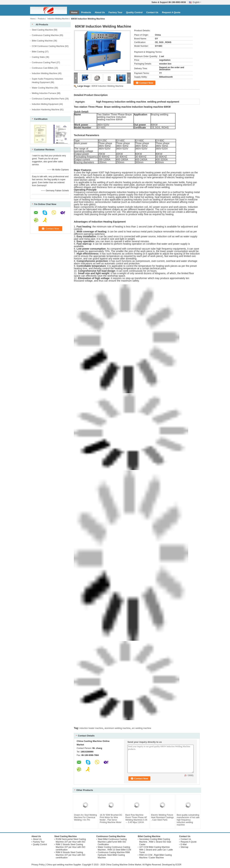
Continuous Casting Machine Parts (48, 99)
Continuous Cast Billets (43, 68)
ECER (178, 865)
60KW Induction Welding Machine (107, 86)
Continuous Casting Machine (45, 35)
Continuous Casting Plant (44, 63)
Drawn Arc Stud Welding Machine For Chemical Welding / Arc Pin (85, 817)
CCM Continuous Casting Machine (48, 46)
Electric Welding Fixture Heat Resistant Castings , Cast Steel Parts (162, 817)
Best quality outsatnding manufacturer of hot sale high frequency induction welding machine (188, 820)
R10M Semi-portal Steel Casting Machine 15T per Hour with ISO (71, 841)
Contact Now (146, 83)
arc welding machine (141, 728)
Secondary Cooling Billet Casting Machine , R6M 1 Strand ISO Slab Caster (155, 842)
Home (74, 12)
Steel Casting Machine (42, 30)
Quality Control (134, 12)
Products (86, 12)
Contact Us (152, 12)
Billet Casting (38, 52)
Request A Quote (171, 12)
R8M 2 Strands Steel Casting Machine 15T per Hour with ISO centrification (71, 847)
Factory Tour (115, 12)
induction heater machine (91, 728)
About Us (100, 12)
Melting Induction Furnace (44, 93)
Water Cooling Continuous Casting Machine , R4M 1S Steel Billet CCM (114, 848)
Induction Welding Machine (58, 19)
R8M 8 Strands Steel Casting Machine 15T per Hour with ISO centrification (71, 855)
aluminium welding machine (117, 728)
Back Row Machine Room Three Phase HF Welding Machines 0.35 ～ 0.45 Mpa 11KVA (136, 819)
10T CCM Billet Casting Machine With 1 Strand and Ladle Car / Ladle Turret (156, 850)
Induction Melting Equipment (45, 104)
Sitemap (184, 847)
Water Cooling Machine (43, 88)
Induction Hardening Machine (46, 110)
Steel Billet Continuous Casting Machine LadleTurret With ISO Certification (112, 842)
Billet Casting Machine (42, 41)
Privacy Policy (38, 865)
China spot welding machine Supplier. (64, 865)
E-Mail (184, 844)
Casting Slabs (38, 57)
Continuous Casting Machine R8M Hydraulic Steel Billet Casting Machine (114, 855)
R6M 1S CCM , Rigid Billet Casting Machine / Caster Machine (156, 856)
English (197, 2)
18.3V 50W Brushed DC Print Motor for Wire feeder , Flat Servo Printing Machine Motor (111, 819)
